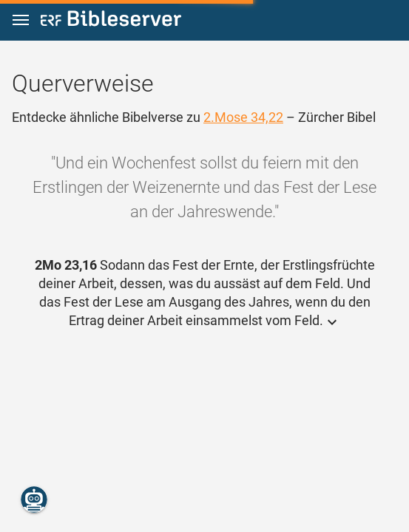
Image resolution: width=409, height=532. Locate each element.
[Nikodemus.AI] (34, 499)
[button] (21, 20)
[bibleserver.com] (111, 21)
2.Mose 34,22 (243, 117)
